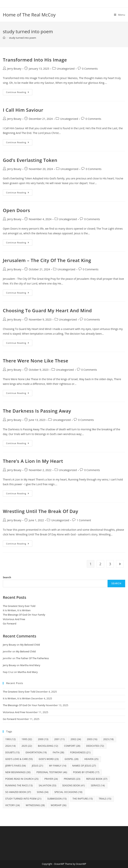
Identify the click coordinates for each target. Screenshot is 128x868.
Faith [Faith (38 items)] (59, 752)
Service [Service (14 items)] (98, 785)
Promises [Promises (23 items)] (72, 779)
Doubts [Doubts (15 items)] (12, 752)
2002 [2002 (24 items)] (76, 739)
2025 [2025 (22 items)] (27, 746)
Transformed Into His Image (35, 60)
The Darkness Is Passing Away (37, 411)
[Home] (4, 38)
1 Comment (84, 520)
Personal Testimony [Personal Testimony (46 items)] (52, 772)
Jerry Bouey (14, 69)
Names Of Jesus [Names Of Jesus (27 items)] (84, 766)
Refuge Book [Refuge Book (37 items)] (97, 779)
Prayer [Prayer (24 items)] (51, 779)
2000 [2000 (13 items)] (43, 739)
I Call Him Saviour (23, 110)
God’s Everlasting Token (30, 160)
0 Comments (90, 69)
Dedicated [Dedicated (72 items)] (95, 746)
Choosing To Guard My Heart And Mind (47, 310)
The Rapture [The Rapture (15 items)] (83, 799)
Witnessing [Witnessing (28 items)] (35, 805)
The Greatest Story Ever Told (19, 606)
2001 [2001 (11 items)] (59, 739)
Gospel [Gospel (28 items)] (72, 759)
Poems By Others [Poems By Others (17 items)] (86, 772)
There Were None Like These (36, 361)
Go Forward (10, 624)
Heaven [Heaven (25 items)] (91, 759)
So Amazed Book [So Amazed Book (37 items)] (18, 792)
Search (7, 577)
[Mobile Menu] (120, 15)
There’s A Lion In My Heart (33, 461)
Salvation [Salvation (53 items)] (48, 785)
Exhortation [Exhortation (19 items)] (36, 752)
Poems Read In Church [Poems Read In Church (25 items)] (22, 779)
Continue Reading (19, 93)
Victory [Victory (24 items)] (13, 805)
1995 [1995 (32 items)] (27, 739)
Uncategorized (66, 69)
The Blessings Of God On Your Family (24, 615)
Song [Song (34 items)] (43, 792)
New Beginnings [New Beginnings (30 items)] (18, 772)
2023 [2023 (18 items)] (108, 739)
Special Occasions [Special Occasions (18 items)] (68, 792)
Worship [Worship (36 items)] (59, 805)
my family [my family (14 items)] (58, 766)
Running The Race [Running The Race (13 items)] (19, 785)
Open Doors (16, 210)
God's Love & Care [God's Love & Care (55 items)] (19, 759)
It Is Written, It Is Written (17, 610)
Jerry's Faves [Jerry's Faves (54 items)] (16, 766)
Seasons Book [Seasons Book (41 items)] (74, 785)
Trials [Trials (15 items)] (105, 799)
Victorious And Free (14, 619)
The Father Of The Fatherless (33, 658)
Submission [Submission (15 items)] (57, 799)
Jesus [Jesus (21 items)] (37, 766)
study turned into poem (22, 38)
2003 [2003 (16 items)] (92, 739)
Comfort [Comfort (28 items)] (72, 746)
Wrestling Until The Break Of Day (41, 511)
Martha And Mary (30, 665)
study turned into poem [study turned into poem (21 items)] (23, 799)
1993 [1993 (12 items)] (10, 739)
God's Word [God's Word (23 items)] (49, 759)
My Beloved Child (30, 645)
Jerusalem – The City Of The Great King (47, 260)
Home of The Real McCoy (29, 15)
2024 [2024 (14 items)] (10, 746)
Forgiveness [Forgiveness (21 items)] (80, 752)
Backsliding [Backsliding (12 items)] (48, 746)
